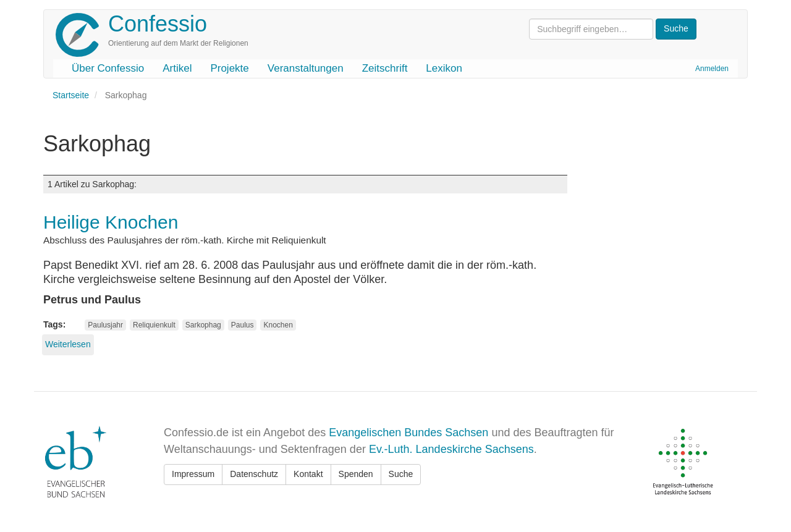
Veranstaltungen (306, 68)
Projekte (229, 68)
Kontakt (308, 474)
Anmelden (712, 69)
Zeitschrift (385, 68)
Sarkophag (203, 325)
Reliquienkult (154, 325)
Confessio (158, 24)
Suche (401, 474)
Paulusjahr (105, 325)
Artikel (177, 68)
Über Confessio (108, 68)
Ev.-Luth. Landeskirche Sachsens (451, 449)
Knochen (278, 325)
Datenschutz (254, 474)
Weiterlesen (68, 344)
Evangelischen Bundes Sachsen (408, 433)
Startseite (71, 95)
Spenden (356, 474)
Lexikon (444, 68)
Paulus (243, 325)
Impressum (193, 474)
